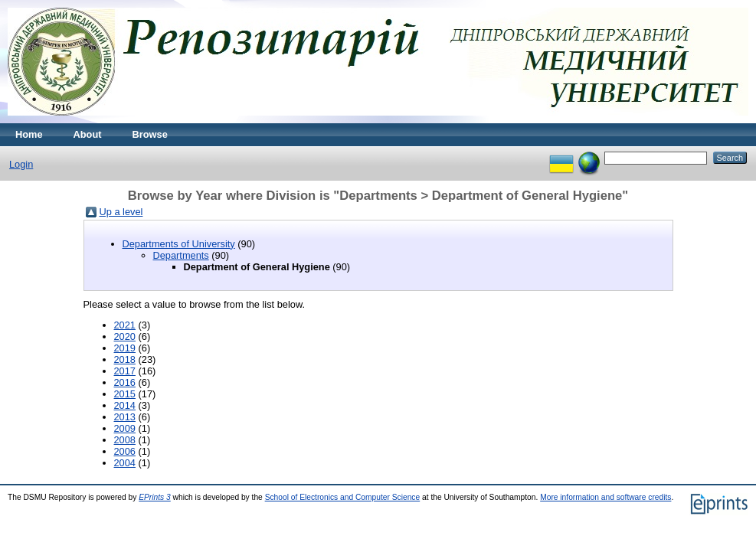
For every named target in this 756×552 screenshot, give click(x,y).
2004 (125, 463)
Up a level (121, 212)
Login (21, 164)
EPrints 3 (155, 497)
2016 (125, 382)
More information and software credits (605, 497)
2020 (125, 336)
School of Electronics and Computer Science (343, 497)
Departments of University (179, 244)
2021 (125, 325)
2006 (125, 451)
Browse (150, 134)
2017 (125, 371)
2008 (125, 440)
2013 (125, 417)
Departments (181, 255)
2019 (125, 348)
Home (29, 134)
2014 (125, 405)
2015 (125, 394)
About (88, 134)
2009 (125, 428)
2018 (125, 359)
